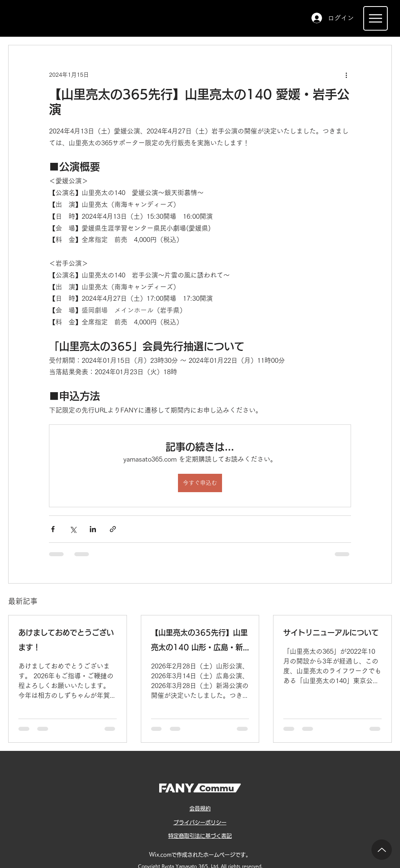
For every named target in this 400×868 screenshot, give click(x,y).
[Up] (382, 850)
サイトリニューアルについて (331, 633)
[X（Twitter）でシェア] (73, 529)
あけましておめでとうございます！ (66, 640)
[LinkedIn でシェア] (93, 529)
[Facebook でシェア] (53, 529)
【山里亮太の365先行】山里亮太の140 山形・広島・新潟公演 (199, 642)
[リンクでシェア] (113, 529)
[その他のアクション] (346, 75)
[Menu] (376, 18)
